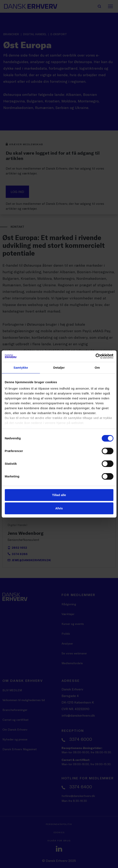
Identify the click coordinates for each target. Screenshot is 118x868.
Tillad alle (59, 495)
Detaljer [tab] (59, 368)
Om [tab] (97, 368)
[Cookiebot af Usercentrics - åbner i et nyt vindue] (95, 356)
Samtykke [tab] (21, 368)
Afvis (59, 508)
